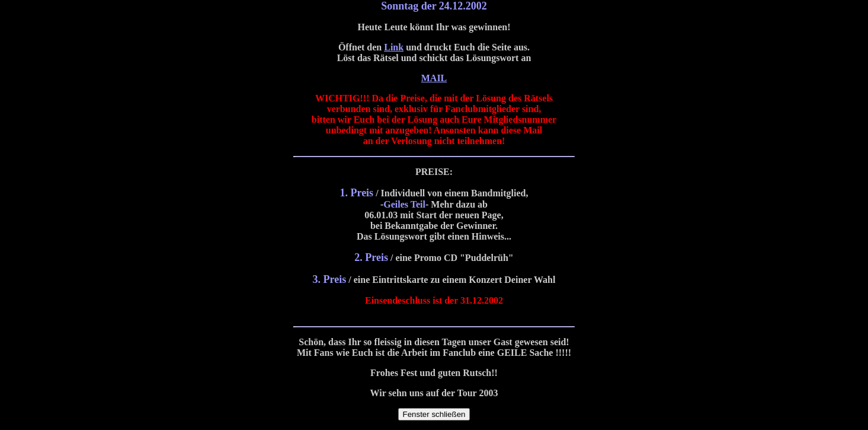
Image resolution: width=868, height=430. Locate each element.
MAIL (434, 78)
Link (394, 47)
